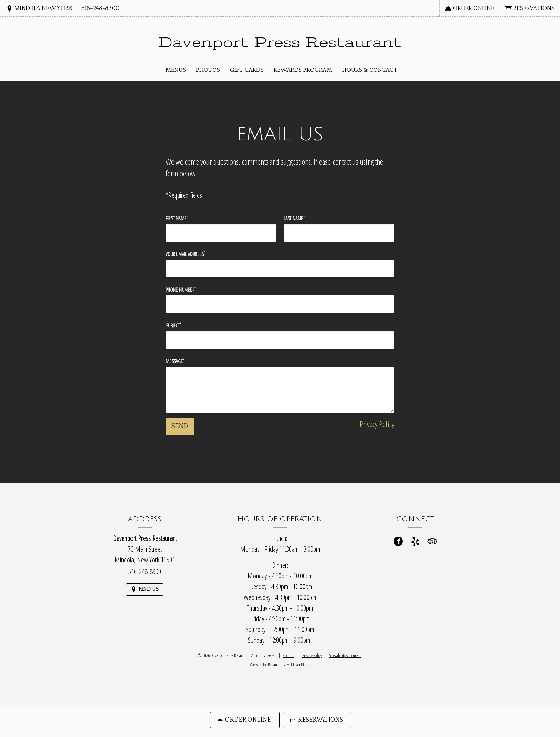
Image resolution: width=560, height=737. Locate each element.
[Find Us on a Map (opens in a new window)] (39, 9)
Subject (173, 325)
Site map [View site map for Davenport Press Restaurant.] (289, 655)
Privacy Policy (377, 424)
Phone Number (181, 290)
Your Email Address (185, 254)
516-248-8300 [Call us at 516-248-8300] (101, 8)
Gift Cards (247, 70)
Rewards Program (303, 70)
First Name (177, 218)
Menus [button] (176, 70)
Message (175, 361)
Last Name (294, 218)
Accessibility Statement (345, 655)
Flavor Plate (300, 665)
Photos (208, 70)
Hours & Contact (370, 70)
